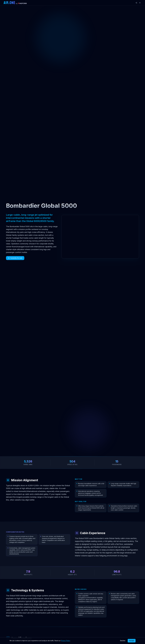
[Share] (136, 3)
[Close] (140, 3)
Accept (132, 641)
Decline (123, 641)
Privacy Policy (66, 641)
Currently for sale (15, 258)
